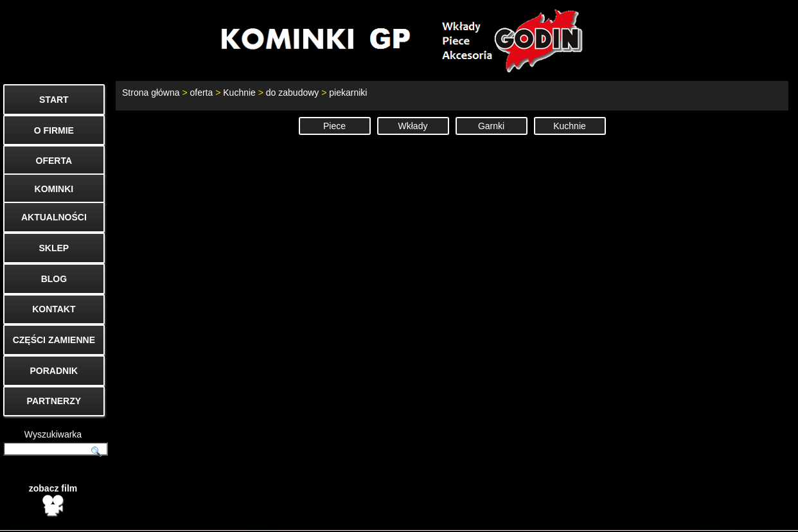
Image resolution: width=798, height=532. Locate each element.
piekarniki (348, 93)
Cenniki (705, 517)
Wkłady (413, 126)
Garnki (491, 126)
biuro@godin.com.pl (410, 517)
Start (560, 517)
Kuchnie (239, 93)
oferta (201, 93)
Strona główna (151, 93)
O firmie (654, 517)
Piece (334, 126)
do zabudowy (293, 93)
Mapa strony (764, 517)
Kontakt (604, 517)
